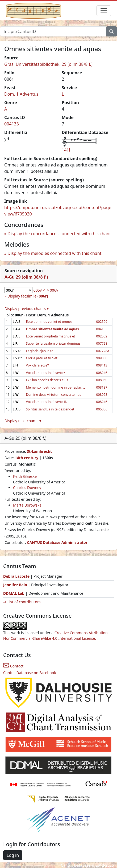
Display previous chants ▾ (27, 309)
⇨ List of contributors (22, 602)
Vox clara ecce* (38, 365)
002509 (102, 322)
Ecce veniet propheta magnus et (51, 336)
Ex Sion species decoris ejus (47, 380)
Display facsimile (28, 296)
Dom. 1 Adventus (21, 94)
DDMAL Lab (14, 593)
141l (66, 150)
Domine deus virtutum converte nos (54, 395)
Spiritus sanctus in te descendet (50, 409)
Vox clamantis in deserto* (46, 373)
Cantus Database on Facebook (30, 673)
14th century (26, 458)
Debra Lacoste (16, 576)
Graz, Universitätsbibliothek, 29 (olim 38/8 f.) (48, 64)
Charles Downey (27, 488)
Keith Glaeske (25, 476)
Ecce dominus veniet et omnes (49, 322)
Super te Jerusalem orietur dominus (53, 343)
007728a (103, 351)
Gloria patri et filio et (42, 358)
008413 (102, 365)
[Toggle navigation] (104, 11)
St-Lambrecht (39, 451)
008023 (102, 395)
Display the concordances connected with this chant (59, 234)
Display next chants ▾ (23, 421)
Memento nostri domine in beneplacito (56, 387)
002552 (102, 336)
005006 (102, 409)
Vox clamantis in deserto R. (47, 402)
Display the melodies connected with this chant (54, 253)
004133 (12, 124)
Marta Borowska (27, 505)
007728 (102, 343)
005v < (39, 290)
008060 (102, 380)
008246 (102, 373)
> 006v (53, 290)
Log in (13, 855)
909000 (102, 358)
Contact (13, 666)
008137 (102, 387)
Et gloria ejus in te (40, 351)
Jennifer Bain (16, 585)
